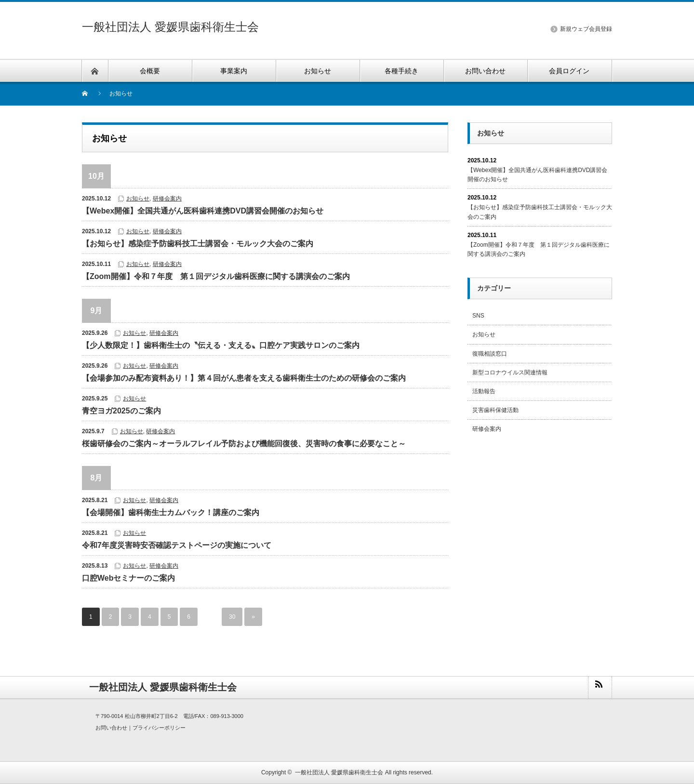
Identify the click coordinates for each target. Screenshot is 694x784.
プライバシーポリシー (159, 728)
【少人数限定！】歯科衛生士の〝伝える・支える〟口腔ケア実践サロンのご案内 (221, 345)
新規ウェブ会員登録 (586, 29)
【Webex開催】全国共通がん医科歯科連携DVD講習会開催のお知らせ (203, 211)
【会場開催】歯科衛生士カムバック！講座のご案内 (171, 512)
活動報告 (484, 391)
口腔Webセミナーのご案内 (128, 578)
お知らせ (138, 199)
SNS (478, 316)
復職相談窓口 (490, 354)
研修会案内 (167, 199)
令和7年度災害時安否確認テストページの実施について (177, 545)
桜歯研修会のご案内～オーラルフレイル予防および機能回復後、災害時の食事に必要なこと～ (244, 444)
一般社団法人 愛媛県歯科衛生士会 (170, 27)
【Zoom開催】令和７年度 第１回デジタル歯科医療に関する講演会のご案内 (216, 276)
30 (232, 617)
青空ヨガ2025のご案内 (121, 411)
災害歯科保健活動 (495, 410)
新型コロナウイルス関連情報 (510, 372)
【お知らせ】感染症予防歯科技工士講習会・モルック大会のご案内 (198, 244)
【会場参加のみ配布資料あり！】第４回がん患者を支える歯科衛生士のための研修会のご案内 (244, 378)
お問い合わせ (111, 728)
